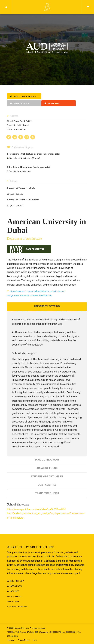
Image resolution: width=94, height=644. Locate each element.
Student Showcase (17, 607)
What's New (13, 591)
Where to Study (15, 581)
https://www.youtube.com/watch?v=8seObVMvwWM (36, 509)
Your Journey (14, 596)
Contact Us (13, 601)
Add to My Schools (25, 96)
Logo (47, 7)
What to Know (15, 586)
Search (6, 7)
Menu (88, 7)
